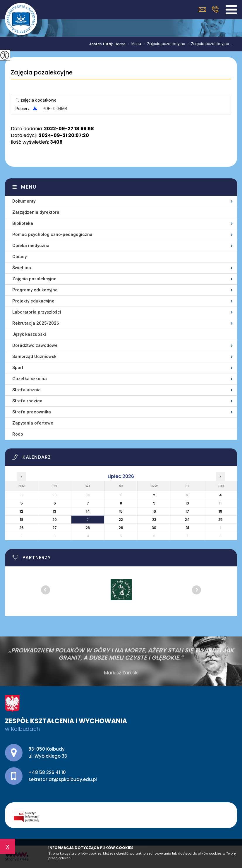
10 (187, 503)
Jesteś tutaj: (102, 44)
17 (187, 511)
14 (88, 511)
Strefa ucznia (26, 390)
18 (220, 511)
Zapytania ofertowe (33, 423)
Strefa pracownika (32, 412)
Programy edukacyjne (35, 290)
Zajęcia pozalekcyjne (163, 44)
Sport (18, 368)
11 (220, 503)
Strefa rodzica (27, 401)
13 (55, 511)
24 (187, 520)
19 (22, 520)
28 (88, 528)
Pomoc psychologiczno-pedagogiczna (52, 234)
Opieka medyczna (31, 246)
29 (121, 528)
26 (22, 528)
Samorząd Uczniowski (35, 356)
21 (88, 520)
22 (121, 520)
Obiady (19, 257)
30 (154, 528)
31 (187, 528)
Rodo (18, 434)
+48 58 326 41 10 (215, 9)
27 (55, 528)
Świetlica (22, 268)
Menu (133, 44)
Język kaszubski (29, 334)
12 (22, 511)
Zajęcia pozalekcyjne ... (209, 44)
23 (154, 520)
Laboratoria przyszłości (37, 312)
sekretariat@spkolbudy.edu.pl (202, 9)
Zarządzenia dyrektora (36, 212)
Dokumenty (24, 201)
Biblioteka (23, 223)
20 (55, 520)
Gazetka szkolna (30, 379)
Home (120, 44)
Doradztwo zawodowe (35, 345)
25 (220, 520)
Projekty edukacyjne (33, 301)
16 (154, 511)
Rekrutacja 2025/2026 (36, 323)
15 (121, 511)
